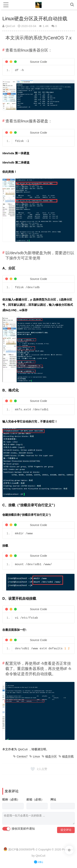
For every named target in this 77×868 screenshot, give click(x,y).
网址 (53, 799)
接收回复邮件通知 (19, 829)
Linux (36, 756)
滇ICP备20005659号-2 (23, 849)
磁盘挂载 (68, 756)
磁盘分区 (51, 756)
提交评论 (66, 830)
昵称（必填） (11, 799)
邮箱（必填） (35, 799)
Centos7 (22, 756)
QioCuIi (9, 26)
